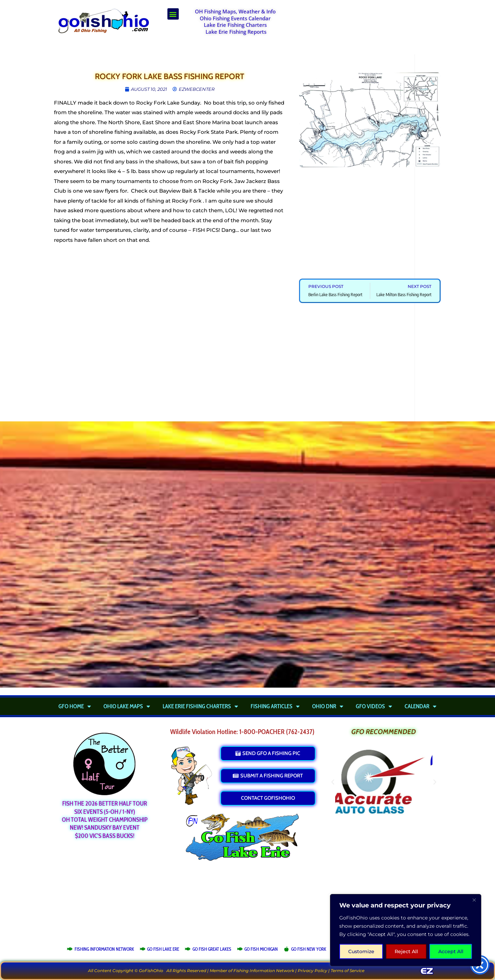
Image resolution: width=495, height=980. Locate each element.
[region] (406, 930)
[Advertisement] (366, 25)
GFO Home (75, 706)
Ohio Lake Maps (127, 706)
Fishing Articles (275, 706)
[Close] (474, 900)
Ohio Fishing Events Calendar (235, 18)
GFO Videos (374, 706)
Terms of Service (348, 971)
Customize (361, 951)
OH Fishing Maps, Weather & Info (235, 11)
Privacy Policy (312, 971)
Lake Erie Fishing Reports (236, 32)
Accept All (451, 951)
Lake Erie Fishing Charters (235, 25)
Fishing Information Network (264, 971)
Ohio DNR (328, 706)
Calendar (421, 706)
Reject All (406, 951)
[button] (173, 14)
